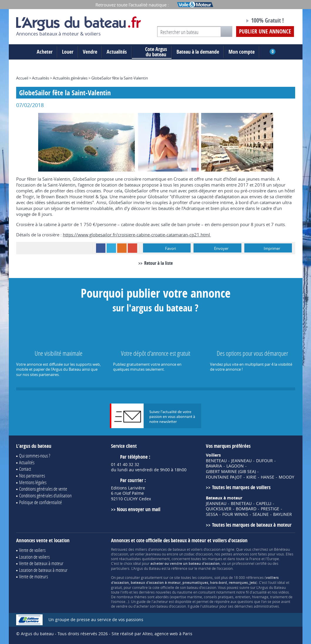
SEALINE (261, 514)
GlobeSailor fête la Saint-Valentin (120, 78)
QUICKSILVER (219, 509)
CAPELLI (264, 504)
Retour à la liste (158, 263)
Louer (68, 52)
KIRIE (251, 477)
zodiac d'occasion (198, 554)
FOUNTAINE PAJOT (224, 477)
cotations (205, 577)
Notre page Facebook (229, 21)
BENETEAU (216, 461)
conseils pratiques (219, 597)
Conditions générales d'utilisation (45, 495)
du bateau (152, 52)
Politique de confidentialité (41, 502)
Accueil (22, 78)
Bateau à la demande (198, 52)
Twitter (111, 248)
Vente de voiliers (32, 550)
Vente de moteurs (33, 576)
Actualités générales (70, 78)
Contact (25, 469)
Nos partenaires (32, 476)
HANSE (268, 477)
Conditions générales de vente (43, 489)
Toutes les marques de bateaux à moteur (252, 525)
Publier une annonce (265, 31)
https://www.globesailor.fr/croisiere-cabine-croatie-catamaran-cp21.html (137, 235)
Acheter (45, 52)
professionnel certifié (249, 563)
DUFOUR (264, 461)
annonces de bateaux (168, 549)
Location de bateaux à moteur (43, 570)
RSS (122, 248)
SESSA (212, 514)
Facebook (101, 248)
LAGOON (235, 466)
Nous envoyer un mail (139, 509)
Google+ (132, 248)
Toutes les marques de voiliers (241, 487)
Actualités (117, 52)
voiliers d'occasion (206, 549)
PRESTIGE (270, 509)
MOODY (286, 477)
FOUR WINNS (235, 514)
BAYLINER (283, 514)
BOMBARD (246, 509)
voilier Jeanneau (148, 554)
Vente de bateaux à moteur (41, 563)
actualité (260, 592)
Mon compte (242, 52)
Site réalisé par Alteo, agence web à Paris (152, 634)
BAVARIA (214, 466)
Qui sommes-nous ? (35, 456)
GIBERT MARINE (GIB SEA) (231, 472)
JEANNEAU (241, 461)
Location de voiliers (34, 557)
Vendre (90, 52)
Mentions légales (33, 482)
